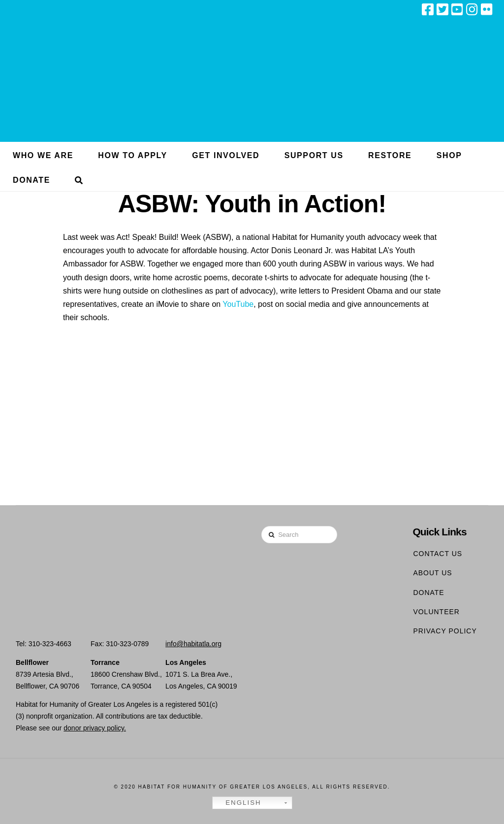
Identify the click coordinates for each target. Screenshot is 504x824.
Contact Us (438, 554)
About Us (432, 573)
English (238, 803)
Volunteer (436, 612)
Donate (428, 593)
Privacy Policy (445, 631)
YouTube (238, 304)
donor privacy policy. (95, 728)
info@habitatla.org (193, 644)
